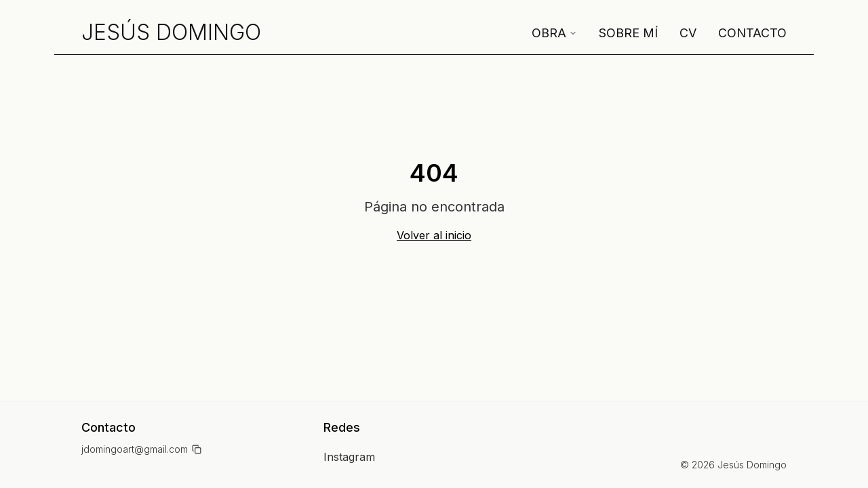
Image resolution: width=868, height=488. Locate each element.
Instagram (349, 457)
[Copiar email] (197, 449)
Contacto (752, 33)
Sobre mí (628, 33)
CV (688, 33)
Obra (554, 33)
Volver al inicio (434, 235)
